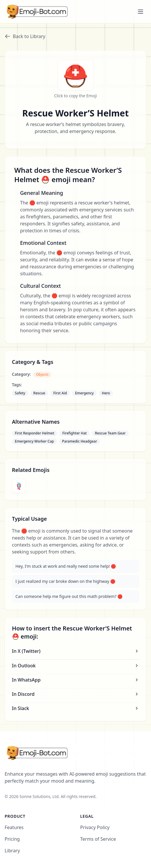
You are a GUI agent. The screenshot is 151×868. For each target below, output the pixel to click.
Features (14, 827)
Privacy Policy (95, 827)
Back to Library (25, 36)
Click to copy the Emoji (75, 96)
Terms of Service (98, 839)
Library (12, 851)
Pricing (12, 839)
